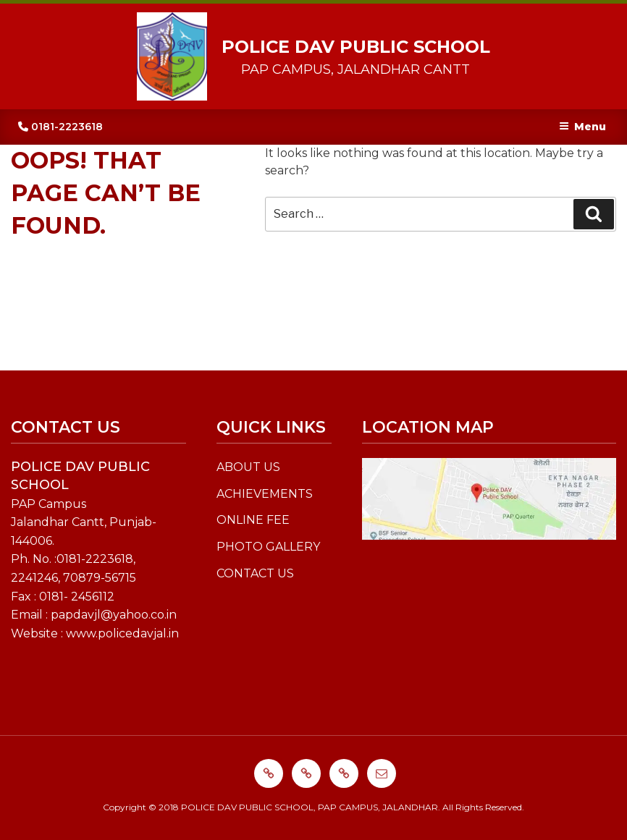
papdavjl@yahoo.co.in (114, 615)
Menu (582, 127)
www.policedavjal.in (122, 633)
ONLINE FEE (253, 520)
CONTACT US (255, 573)
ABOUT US (248, 467)
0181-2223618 (60, 127)
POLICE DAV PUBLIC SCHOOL (356, 47)
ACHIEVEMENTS (265, 494)
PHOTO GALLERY (268, 547)
